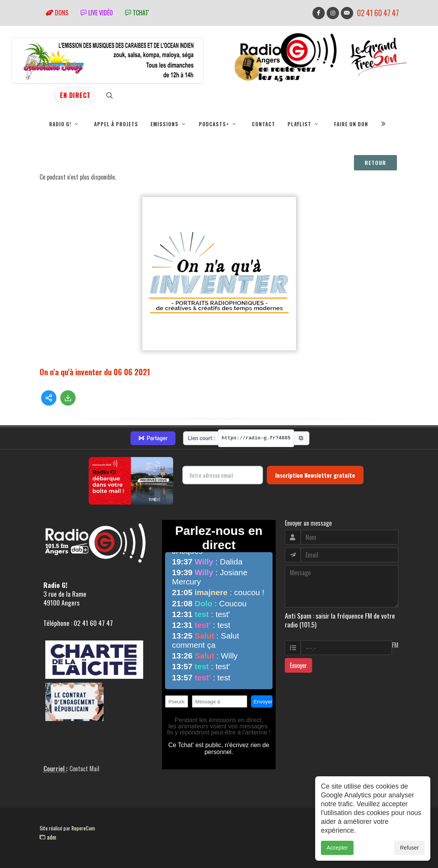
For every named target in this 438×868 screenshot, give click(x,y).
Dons (57, 13)
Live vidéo (97, 13)
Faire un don (351, 124)
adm (48, 837)
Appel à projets (116, 124)
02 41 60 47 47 (378, 13)
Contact (264, 124)
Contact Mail (84, 769)
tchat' (137, 13)
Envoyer (298, 665)
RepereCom (83, 828)
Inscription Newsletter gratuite (315, 475)
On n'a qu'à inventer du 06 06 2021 (95, 372)
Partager (153, 438)
